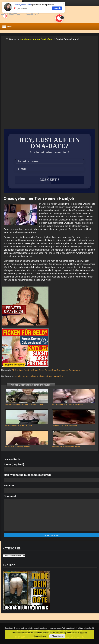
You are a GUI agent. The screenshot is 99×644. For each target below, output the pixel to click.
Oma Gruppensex (60, 370)
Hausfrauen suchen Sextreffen (36, 39)
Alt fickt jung (17, 370)
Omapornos (74, 370)
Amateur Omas (31, 370)
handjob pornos (22, 376)
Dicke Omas (45, 370)
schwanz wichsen (38, 376)
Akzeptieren (57, 636)
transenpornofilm (55, 376)
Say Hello (57, 8)
